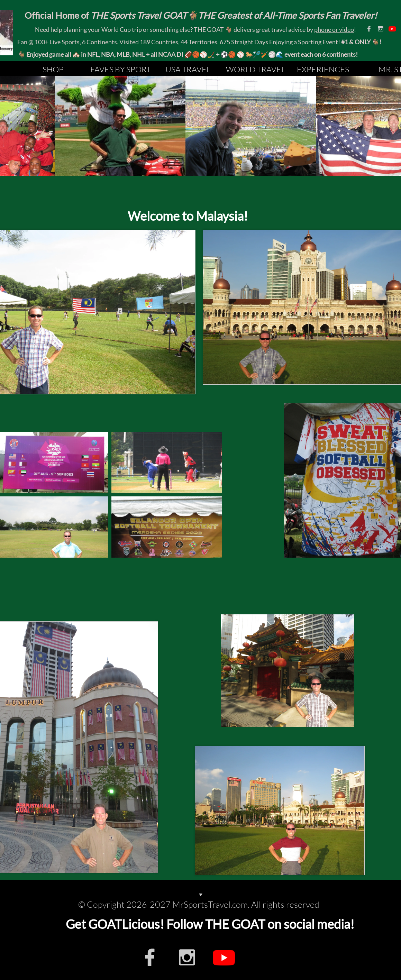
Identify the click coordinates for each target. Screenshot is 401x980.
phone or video (334, 29)
